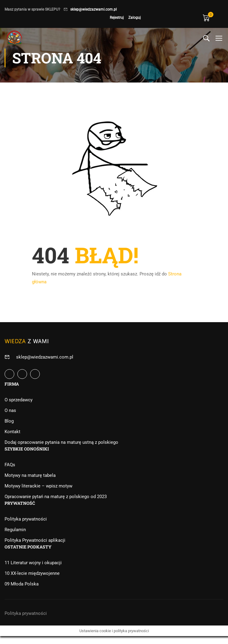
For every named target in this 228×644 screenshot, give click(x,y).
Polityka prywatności (26, 519)
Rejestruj (117, 18)
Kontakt (12, 432)
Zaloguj (135, 18)
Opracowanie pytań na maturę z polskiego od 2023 (56, 497)
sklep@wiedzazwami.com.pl (93, 9)
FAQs (10, 465)
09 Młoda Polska (22, 584)
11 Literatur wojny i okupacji (33, 563)
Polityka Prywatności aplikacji (35, 540)
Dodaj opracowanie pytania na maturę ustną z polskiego (61, 442)
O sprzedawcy (19, 400)
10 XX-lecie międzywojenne (32, 573)
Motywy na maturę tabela (30, 475)
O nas (10, 410)
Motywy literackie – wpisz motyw (38, 486)
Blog (9, 421)
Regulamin (15, 530)
